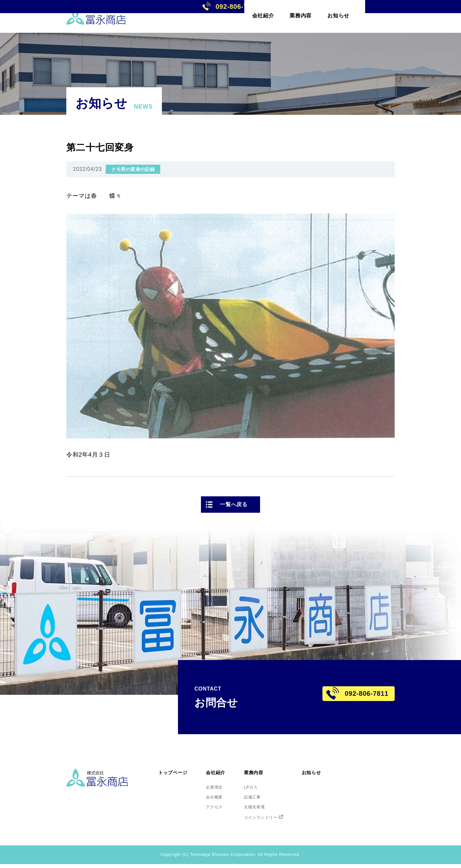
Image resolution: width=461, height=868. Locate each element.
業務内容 (269, 772)
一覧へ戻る (234, 505)
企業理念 (224, 786)
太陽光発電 (270, 809)
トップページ (177, 772)
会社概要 (224, 798)
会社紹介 (226, 772)
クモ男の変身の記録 (133, 169)
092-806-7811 (413, 16)
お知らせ (335, 772)
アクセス (224, 809)
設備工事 (267, 798)
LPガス (265, 786)
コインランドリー (278, 821)
